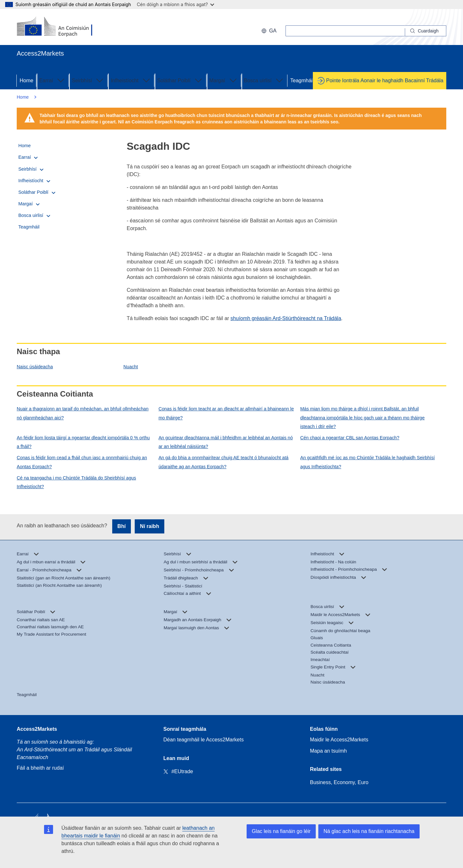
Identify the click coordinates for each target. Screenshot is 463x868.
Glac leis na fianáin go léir (281, 831)
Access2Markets (37, 729)
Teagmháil (302, 81)
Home (27, 81)
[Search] (426, 31)
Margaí (224, 80)
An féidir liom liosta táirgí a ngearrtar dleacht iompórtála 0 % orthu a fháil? (83, 442)
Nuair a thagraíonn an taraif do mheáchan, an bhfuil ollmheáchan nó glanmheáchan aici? (83, 413)
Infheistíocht (131, 80)
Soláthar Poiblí (180, 80)
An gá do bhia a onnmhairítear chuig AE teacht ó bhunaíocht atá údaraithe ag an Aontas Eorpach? (223, 462)
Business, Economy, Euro (339, 782)
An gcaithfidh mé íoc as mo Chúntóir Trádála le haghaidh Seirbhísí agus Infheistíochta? (368, 462)
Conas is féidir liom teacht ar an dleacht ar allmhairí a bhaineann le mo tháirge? (226, 413)
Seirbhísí (88, 80)
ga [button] (269, 31)
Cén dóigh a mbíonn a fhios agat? (175, 4)
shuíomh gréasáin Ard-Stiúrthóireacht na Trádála (286, 318)
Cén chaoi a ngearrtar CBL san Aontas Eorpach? (350, 438)
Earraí (53, 80)
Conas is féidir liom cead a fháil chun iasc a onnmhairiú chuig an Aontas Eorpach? (82, 462)
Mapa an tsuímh (328, 751)
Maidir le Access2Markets (339, 740)
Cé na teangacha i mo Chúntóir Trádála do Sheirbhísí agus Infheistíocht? (76, 482)
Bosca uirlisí (264, 80)
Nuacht (131, 367)
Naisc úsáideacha (35, 367)
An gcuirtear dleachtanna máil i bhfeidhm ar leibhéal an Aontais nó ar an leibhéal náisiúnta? (226, 442)
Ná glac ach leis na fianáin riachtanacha (369, 831)
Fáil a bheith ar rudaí (40, 768)
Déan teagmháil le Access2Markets (204, 740)
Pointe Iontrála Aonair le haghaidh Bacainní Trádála (385, 81)
